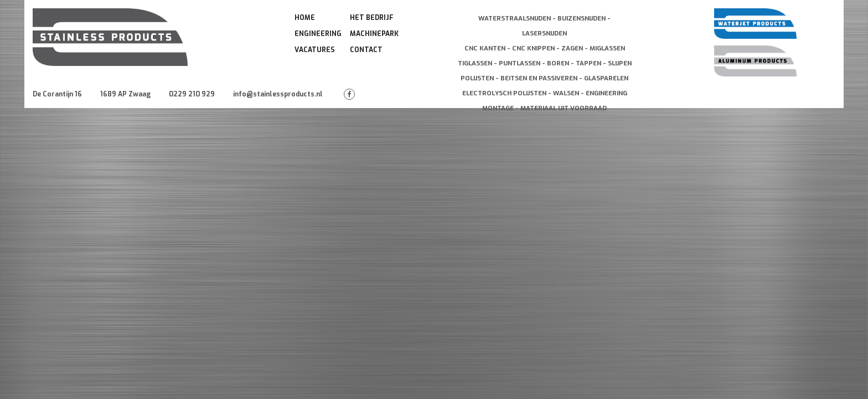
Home (305, 18)
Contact (366, 50)
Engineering (318, 34)
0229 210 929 (192, 94)
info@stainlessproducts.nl (278, 94)
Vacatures (315, 50)
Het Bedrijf (372, 18)
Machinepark (374, 34)
